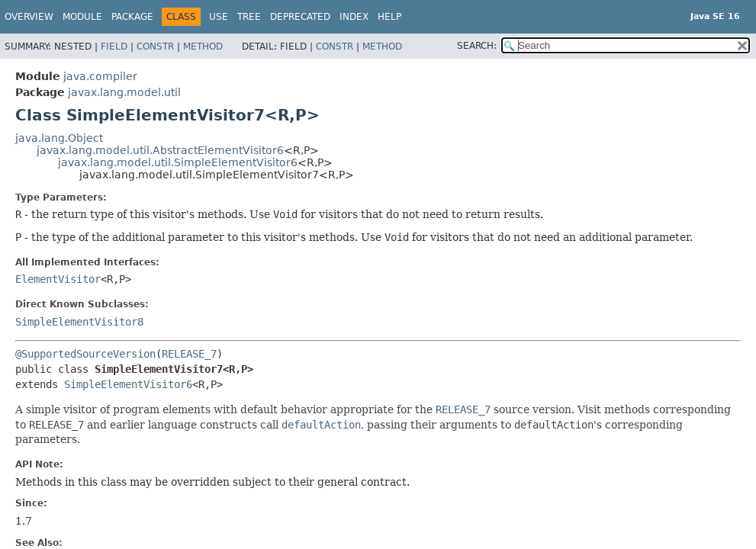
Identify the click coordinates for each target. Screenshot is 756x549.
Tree (249, 17)
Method (203, 47)
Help (389, 17)
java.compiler (100, 76)
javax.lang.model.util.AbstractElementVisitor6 (160, 150)
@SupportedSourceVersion (85, 354)
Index (354, 17)
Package (132, 17)
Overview (29, 17)
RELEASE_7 (189, 354)
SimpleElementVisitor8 (79, 322)
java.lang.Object (59, 138)
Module (82, 17)
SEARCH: (477, 46)
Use (219, 17)
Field (114, 47)
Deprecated (300, 17)
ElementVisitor (58, 279)
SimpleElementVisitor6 (128, 384)
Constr (155, 47)
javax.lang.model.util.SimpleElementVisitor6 (178, 162)
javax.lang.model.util (124, 92)
